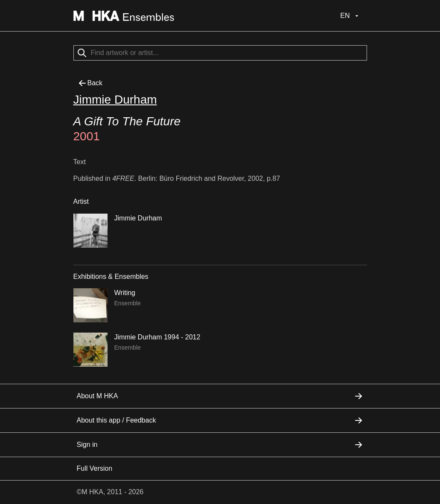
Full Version (95, 468)
